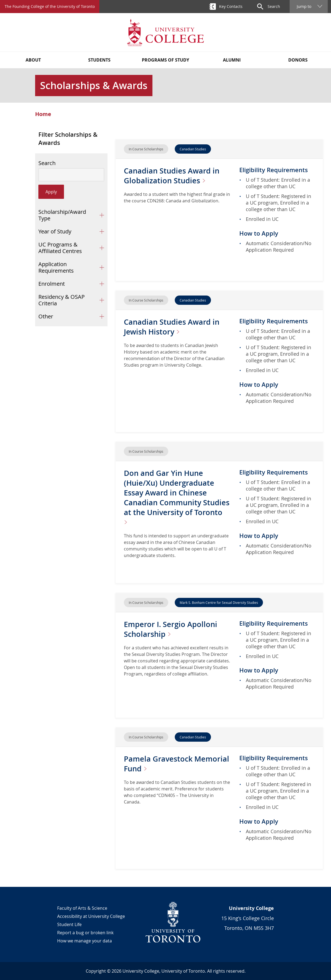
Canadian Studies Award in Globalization (173, 176)
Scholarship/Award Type (62, 215)
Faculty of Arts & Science (82, 908)
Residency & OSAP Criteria (62, 300)
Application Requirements (56, 267)
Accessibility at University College (91, 916)
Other (46, 316)
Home (43, 114)
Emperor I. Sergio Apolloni (171, 629)
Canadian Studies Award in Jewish (173, 327)
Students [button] (99, 60)
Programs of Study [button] (165, 60)
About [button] (33, 60)
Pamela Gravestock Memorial (159, 764)
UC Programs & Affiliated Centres (60, 248)
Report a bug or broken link (85, 933)
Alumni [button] (232, 60)
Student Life (69, 924)
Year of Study (55, 231)
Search (47, 163)
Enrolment (52, 284)
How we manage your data (85, 941)
